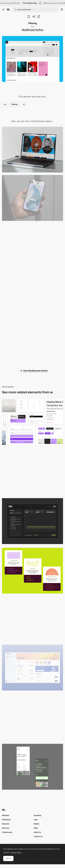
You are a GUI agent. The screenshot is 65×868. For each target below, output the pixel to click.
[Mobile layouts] (32, 767)
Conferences (7, 832)
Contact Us (38, 836)
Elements (6, 824)
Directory (6, 828)
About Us (37, 832)
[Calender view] (32, 246)
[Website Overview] (32, 717)
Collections (6, 820)
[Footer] (32, 295)
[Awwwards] (9, 10)
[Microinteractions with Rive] (32, 571)
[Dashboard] (32, 521)
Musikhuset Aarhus (33, 30)
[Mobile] (32, 198)
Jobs (36, 820)
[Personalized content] (32, 343)
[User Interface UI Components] (32, 422)
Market (37, 824)
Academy (38, 815)
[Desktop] (32, 150)
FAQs (36, 828)
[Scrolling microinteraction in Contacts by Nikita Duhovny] (32, 619)
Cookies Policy (16, 852)
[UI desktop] (32, 668)
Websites (6, 815)
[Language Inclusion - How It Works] (32, 472)
